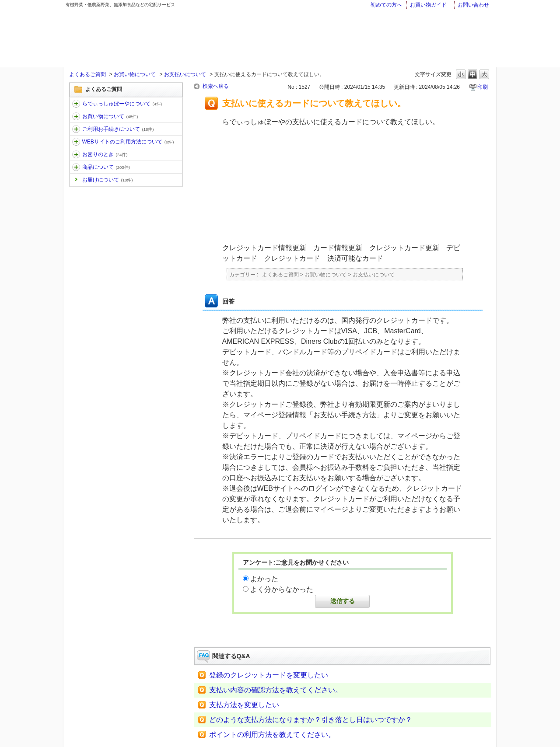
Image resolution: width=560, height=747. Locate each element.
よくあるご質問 (87, 74)
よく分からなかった (282, 589)
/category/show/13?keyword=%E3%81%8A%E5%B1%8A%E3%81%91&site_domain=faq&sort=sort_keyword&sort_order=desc (76, 129)
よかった (264, 579)
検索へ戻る (216, 86)
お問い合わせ (473, 5)
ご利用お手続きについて (118, 129)
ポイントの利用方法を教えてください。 (272, 735)
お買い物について (135, 74)
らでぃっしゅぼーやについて (122, 104)
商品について (106, 167)
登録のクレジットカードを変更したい (269, 675)
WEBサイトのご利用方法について (128, 142)
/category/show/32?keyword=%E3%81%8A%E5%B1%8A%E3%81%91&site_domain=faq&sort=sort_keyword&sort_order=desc (76, 167)
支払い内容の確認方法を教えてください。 (276, 690)
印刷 (483, 87)
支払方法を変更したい (244, 705)
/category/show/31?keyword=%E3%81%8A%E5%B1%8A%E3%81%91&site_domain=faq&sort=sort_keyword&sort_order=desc (76, 154)
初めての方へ (386, 5)
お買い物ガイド (428, 5)
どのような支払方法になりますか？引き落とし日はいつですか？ (311, 720)
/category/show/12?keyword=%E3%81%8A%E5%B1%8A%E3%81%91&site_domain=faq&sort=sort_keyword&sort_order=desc (76, 116)
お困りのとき (105, 154)
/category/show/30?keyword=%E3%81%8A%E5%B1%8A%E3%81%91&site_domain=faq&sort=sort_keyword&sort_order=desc (76, 142)
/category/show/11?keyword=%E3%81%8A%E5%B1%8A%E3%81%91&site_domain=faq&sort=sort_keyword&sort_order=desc (76, 104)
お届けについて (108, 180)
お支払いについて (185, 74)
